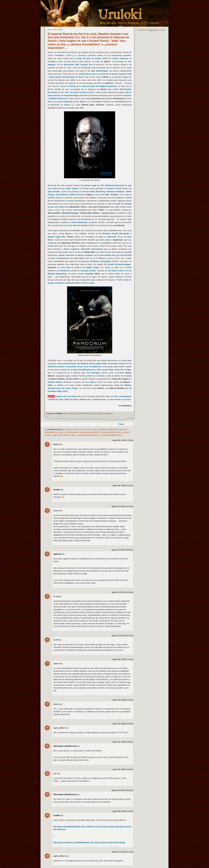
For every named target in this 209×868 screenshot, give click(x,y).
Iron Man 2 (91, 382)
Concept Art (109, 413)
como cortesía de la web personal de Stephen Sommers (89, 86)
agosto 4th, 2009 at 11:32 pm (122, 636)
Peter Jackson (80, 399)
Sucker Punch (115, 188)
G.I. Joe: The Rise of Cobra (74, 92)
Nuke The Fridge (123, 370)
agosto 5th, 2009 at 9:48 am (123, 769)
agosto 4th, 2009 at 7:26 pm (123, 440)
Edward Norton (55, 382)
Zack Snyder (54, 191)
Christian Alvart (88, 271)
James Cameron (120, 58)
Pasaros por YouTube (66, 396)
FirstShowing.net (87, 370)
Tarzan (67, 105)
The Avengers (93, 373)
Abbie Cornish (77, 195)
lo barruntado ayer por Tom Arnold (115, 255)
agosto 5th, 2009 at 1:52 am (123, 700)
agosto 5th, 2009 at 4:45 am (123, 724)
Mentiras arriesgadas (101, 261)
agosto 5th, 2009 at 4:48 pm (123, 811)
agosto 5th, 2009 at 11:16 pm (122, 852)
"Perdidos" (60, 55)
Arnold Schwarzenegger (119, 264)
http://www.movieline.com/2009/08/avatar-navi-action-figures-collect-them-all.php (89, 843)
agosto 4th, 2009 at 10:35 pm (122, 550)
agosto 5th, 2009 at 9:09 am (123, 742)
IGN (98, 370)
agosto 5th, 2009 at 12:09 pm (122, 790)
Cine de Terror (99, 413)
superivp (57, 554)
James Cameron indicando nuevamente (83, 249)
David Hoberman (79, 222)
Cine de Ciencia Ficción (84, 413)
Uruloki (57, 490)
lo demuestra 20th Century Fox (77, 65)
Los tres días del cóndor (76, 225)
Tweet (121, 424)
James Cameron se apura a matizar (76, 255)
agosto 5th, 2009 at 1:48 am (123, 659)
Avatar (98, 58)
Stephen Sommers (58, 98)
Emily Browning (98, 191)
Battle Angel (92, 267)
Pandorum (65, 271)
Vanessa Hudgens (116, 191)
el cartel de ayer (82, 58)
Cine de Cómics (69, 413)
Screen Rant (108, 370)
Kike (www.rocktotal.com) (65, 746)
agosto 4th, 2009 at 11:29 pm (122, 592)
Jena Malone (62, 195)
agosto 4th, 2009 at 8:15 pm (123, 486)
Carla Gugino (72, 188)
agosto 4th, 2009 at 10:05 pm (122, 506)
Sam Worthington (100, 71)
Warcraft (112, 237)
